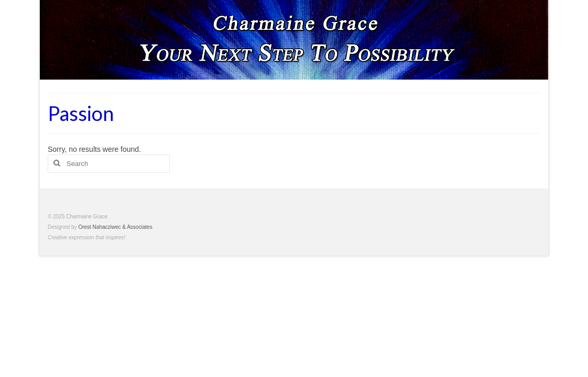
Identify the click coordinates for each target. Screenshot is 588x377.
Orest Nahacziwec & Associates (115, 227)
